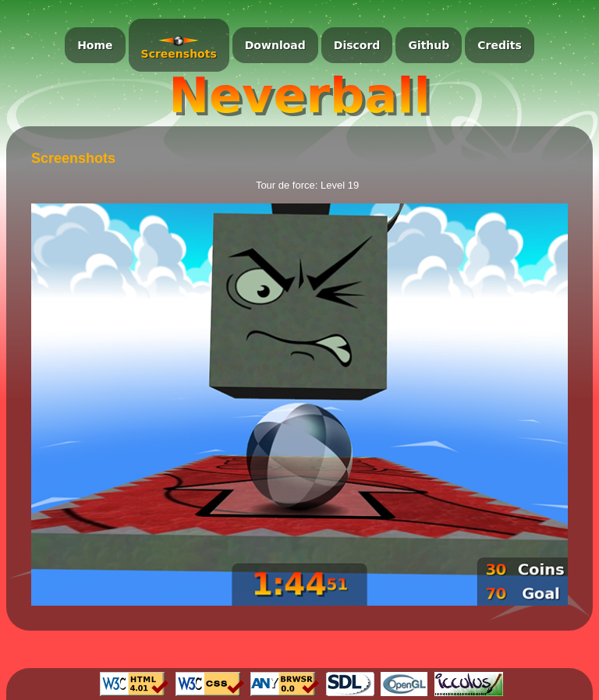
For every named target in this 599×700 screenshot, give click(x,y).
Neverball (299, 95)
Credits (500, 45)
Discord (357, 45)
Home (95, 45)
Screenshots (179, 54)
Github (429, 45)
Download (275, 45)
